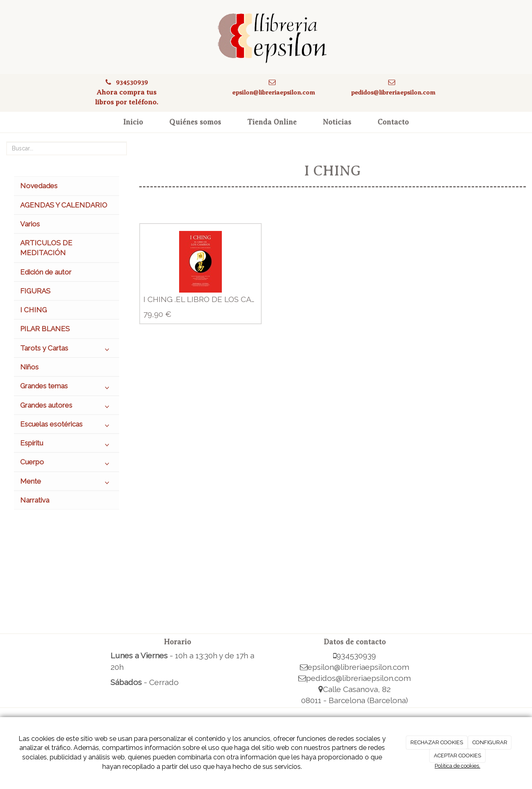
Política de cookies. (457, 766)
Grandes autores (67, 407)
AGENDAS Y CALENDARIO (64, 205)
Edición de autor (46, 272)
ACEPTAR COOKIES (457, 756)
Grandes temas (67, 388)
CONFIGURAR (490, 742)
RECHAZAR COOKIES (437, 742)
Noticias (337, 122)
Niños (29, 367)
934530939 (132, 82)
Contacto (393, 122)
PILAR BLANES (45, 329)
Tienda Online (272, 122)
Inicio (133, 122)
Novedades (39, 186)
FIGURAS (35, 291)
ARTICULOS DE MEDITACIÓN (46, 248)
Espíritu (67, 445)
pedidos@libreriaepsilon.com (393, 92)
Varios (30, 224)
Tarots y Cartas (67, 350)
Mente (67, 483)
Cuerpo (67, 464)
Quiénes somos (195, 122)
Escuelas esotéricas (67, 426)
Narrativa (35, 500)
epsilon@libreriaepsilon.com (274, 92)
